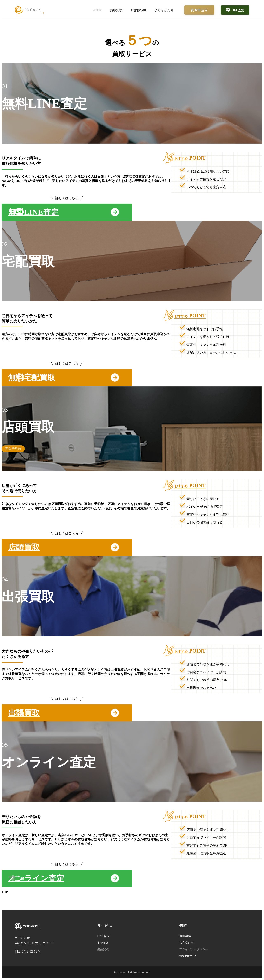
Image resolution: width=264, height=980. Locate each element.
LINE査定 (235, 10)
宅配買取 (103, 943)
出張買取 (24, 713)
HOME (97, 10)
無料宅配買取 (32, 378)
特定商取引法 (188, 956)
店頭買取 (24, 547)
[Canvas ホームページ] (29, 10)
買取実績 (116, 10)
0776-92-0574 (31, 951)
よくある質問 (164, 10)
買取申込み (199, 10)
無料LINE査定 (34, 212)
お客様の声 (138, 10)
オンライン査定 (36, 878)
